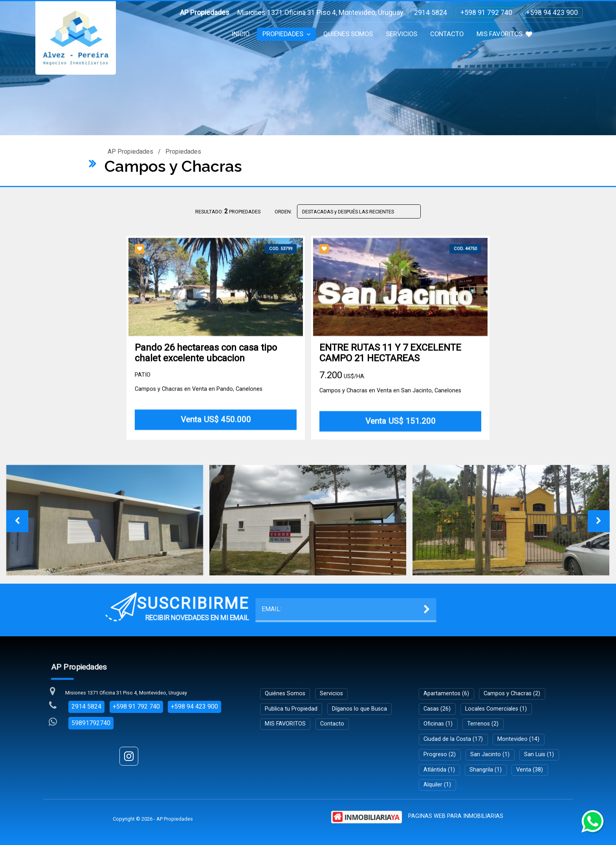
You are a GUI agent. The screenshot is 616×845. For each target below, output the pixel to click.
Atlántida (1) (439, 770)
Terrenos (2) (483, 724)
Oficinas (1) (438, 724)
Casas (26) (437, 709)
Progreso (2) (440, 754)
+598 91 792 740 (486, 13)
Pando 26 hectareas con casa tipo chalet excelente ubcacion (206, 358)
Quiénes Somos (348, 34)
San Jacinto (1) (490, 754)
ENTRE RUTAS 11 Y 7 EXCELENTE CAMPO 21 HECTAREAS (390, 358)
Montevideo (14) (518, 739)
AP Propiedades (130, 152)
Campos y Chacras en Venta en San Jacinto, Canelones (390, 396)
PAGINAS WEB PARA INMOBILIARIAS (456, 816)
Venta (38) (530, 770)
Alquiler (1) (437, 785)
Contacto (447, 34)
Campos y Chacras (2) (512, 693)
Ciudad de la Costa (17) (453, 739)
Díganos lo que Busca (359, 709)
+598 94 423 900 (552, 13)
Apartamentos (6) (446, 693)
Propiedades (287, 34)
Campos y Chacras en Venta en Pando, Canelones (199, 394)
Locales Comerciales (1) (496, 709)
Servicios (401, 34)
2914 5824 (431, 13)
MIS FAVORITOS (504, 34)
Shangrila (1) (486, 770)
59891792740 (91, 723)
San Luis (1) (539, 754)
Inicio (241, 34)
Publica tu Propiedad (291, 709)
